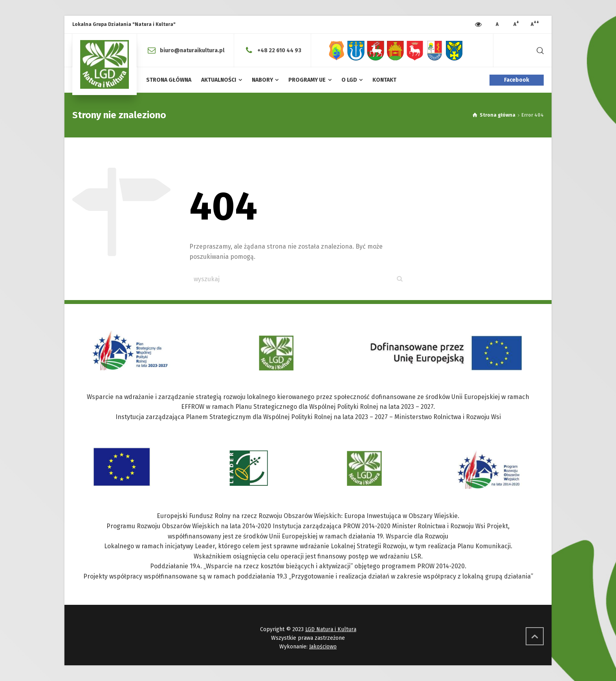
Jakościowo (323, 647)
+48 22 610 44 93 (279, 50)
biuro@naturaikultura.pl (192, 50)
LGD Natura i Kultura (331, 629)
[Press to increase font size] (497, 25)
